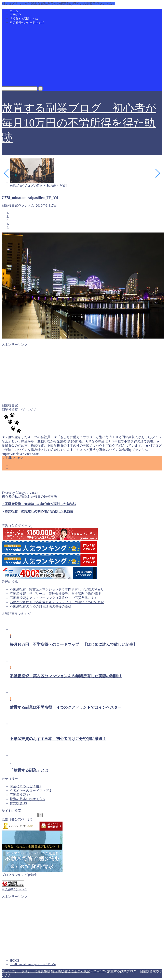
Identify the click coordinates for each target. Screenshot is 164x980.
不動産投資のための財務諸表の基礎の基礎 (41, 606)
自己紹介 (15, 15)
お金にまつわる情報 (26, 786)
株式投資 (18, 803)
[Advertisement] (82, 56)
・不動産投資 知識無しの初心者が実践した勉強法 (39, 504)
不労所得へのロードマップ (27, 23)
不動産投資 (20, 795)
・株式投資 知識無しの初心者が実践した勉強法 (37, 511)
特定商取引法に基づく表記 (71, 971)
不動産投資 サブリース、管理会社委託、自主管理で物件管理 (55, 594)
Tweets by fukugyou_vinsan (20, 493)
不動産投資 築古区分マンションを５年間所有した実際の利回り (57, 589)
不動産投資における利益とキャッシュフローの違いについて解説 (57, 602)
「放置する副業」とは (24, 19)
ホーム (14, 11)
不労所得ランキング (14, 889)
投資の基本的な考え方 (27, 799)
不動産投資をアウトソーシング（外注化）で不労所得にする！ (55, 598)
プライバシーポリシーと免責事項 (26, 971)
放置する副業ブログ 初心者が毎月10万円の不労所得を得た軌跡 (79, 123)
